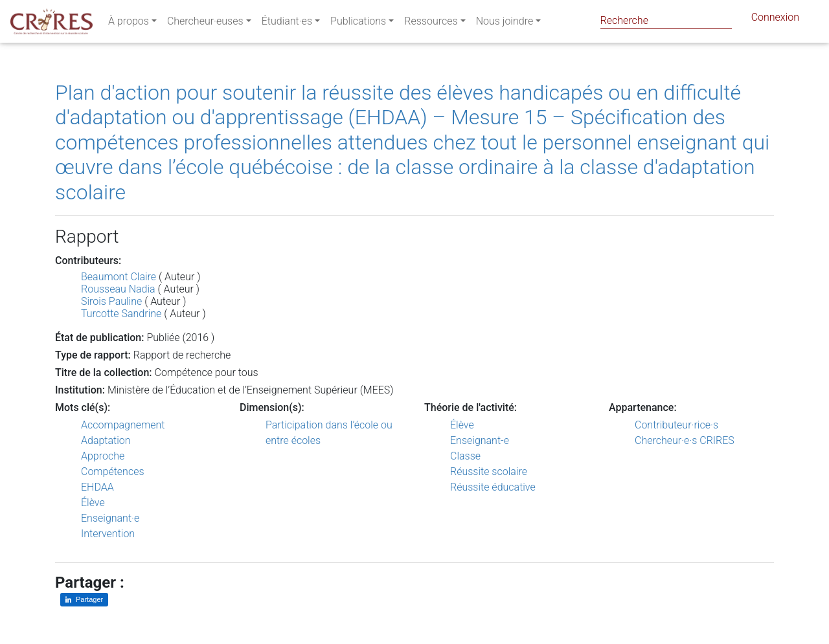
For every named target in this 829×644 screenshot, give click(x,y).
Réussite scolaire (489, 472)
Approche (103, 456)
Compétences (113, 472)
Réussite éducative (493, 487)
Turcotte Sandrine (121, 314)
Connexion (775, 20)
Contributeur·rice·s (676, 425)
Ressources (431, 24)
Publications (358, 24)
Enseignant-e (480, 440)
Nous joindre (505, 24)
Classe (465, 456)
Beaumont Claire (119, 277)
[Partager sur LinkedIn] (84, 600)
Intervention (108, 534)
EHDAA (97, 487)
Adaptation (106, 440)
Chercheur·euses (205, 24)
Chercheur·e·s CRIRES (685, 440)
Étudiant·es (287, 24)
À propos (129, 24)
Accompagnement (123, 425)
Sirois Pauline (111, 301)
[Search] (666, 20)
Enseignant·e (110, 518)
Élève (93, 503)
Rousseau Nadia (118, 289)
